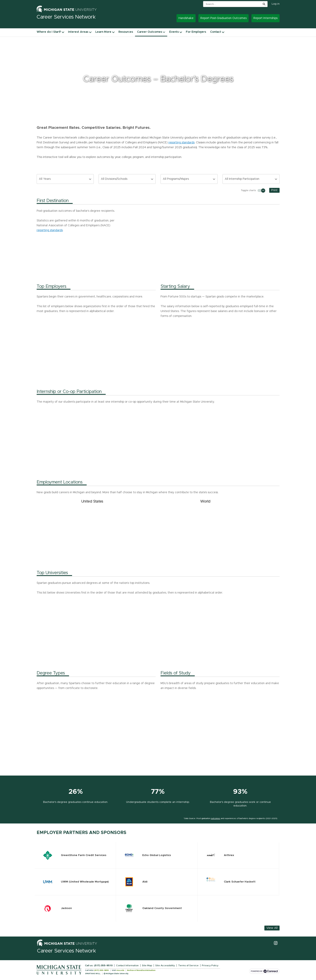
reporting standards (181, 143)
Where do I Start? (49, 32)
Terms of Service (188, 965)
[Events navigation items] (181, 32)
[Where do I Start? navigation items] (63, 32)
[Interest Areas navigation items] (90, 32)
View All (272, 928)
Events (174, 32)
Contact (216, 32)
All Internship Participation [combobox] (242, 179)
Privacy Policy (210, 965)
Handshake (186, 18)
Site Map (147, 965)
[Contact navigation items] (223, 32)
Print (274, 190)
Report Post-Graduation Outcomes (223, 18)
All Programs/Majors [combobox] (176, 179)
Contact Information (127, 965)
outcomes (216, 818)
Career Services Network (66, 951)
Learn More (103, 32)
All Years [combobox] (45, 179)
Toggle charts (253, 190)
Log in (276, 4)
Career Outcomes (151, 32)
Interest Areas (78, 32)
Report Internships (265, 18)
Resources (126, 32)
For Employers (196, 32)
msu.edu (120, 970)
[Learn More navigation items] (113, 32)
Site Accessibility (165, 965)
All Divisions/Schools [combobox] (114, 179)
